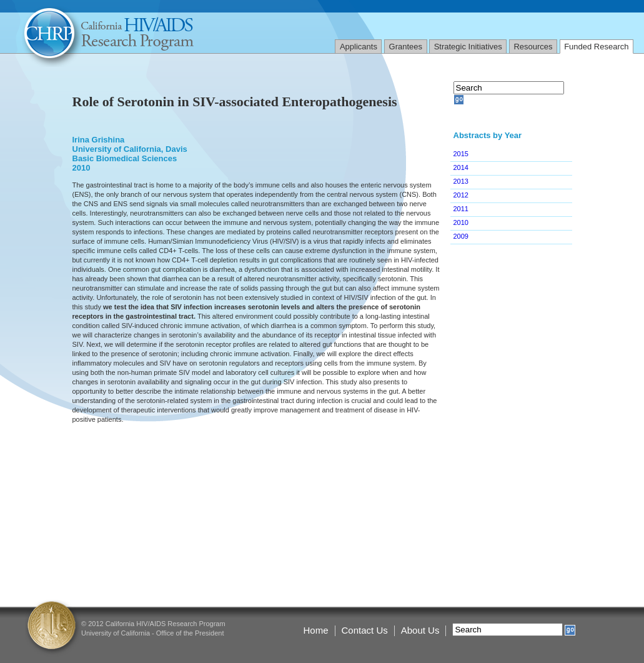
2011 (461, 209)
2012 (461, 195)
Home (316, 630)
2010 (461, 222)
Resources (533, 47)
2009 (461, 236)
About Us (420, 630)
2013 (461, 181)
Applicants (359, 47)
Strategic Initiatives (468, 47)
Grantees (406, 47)
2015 (461, 154)
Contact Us (365, 630)
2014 (461, 167)
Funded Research (596, 47)
